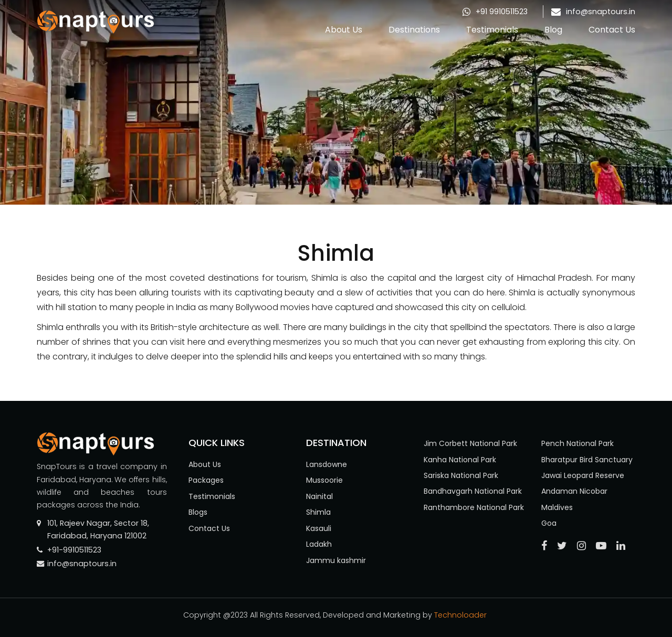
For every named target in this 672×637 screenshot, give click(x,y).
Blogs (198, 512)
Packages (206, 480)
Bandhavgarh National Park (473, 491)
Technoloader (461, 615)
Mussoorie (324, 480)
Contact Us (612, 30)
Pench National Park (577, 443)
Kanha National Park (460, 460)
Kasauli (319, 528)
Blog (553, 30)
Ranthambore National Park (474, 507)
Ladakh (319, 544)
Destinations (414, 30)
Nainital (319, 496)
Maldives (557, 507)
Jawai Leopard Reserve (583, 475)
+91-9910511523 (74, 550)
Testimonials (492, 30)
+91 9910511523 (502, 12)
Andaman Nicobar (574, 491)
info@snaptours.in (601, 12)
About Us (344, 30)
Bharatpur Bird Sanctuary (587, 460)
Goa (549, 523)
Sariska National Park (461, 475)
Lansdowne (327, 464)
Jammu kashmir (336, 560)
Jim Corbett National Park (470, 443)
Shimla (318, 512)
